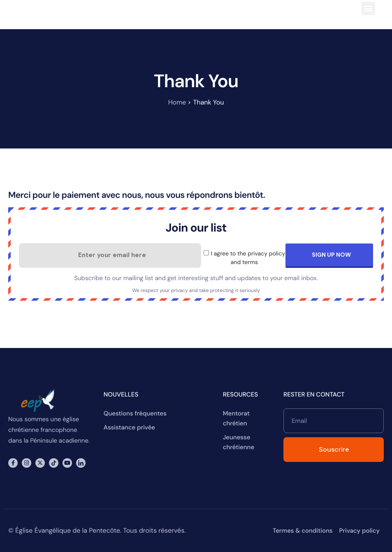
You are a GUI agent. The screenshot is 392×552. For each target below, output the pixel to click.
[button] (368, 8)
